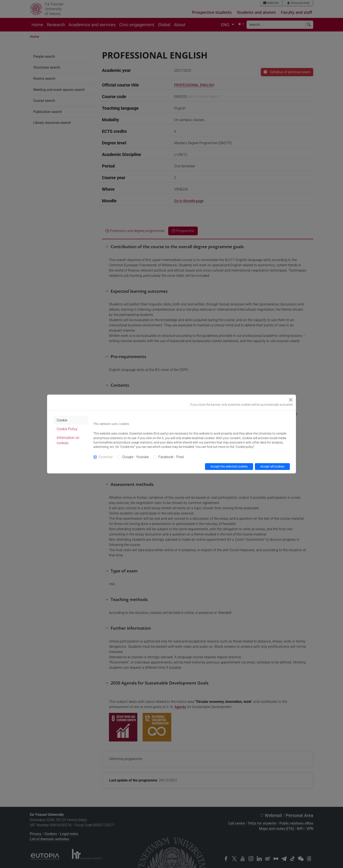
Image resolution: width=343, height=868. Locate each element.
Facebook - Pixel (171, 457)
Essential (106, 457)
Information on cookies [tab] (68, 440)
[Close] (291, 400)
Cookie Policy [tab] (67, 429)
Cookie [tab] (62, 420)
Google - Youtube (136, 457)
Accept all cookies (272, 466)
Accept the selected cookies (229, 466)
